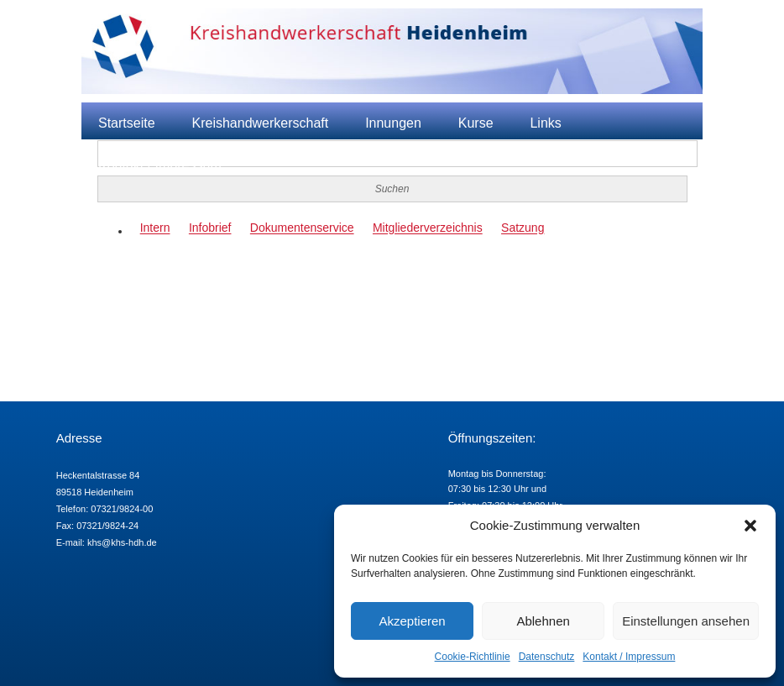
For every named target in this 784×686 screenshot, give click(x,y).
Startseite (127, 123)
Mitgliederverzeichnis (428, 228)
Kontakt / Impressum (629, 657)
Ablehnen (543, 621)
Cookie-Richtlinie (473, 657)
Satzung (523, 228)
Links (545, 123)
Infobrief (210, 228)
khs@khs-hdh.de (122, 542)
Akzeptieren (412, 621)
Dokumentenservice (302, 228)
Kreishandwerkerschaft (260, 123)
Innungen (393, 123)
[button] (750, 526)
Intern (155, 228)
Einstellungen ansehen (686, 621)
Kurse (476, 123)
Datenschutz (547, 657)
